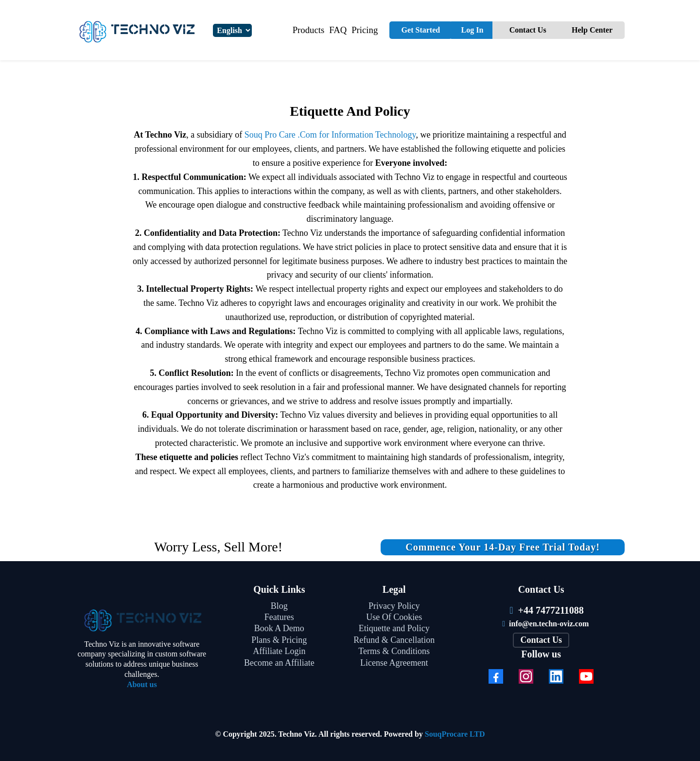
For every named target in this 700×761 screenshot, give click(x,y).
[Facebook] (496, 676)
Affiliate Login (279, 651)
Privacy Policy (394, 606)
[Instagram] (526, 676)
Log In (472, 30)
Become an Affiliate (279, 663)
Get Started (421, 30)
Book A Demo (279, 628)
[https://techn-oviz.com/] (142, 619)
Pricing (365, 30)
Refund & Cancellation (394, 640)
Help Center (592, 30)
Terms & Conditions (394, 651)
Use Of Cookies (394, 617)
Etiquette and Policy (394, 628)
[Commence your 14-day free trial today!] (503, 547)
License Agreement (394, 663)
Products (308, 30)
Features (279, 617)
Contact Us (528, 30)
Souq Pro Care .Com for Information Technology (330, 135)
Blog (279, 606)
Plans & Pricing (279, 640)
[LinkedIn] (556, 676)
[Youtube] (586, 676)
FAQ (338, 30)
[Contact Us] (541, 640)
